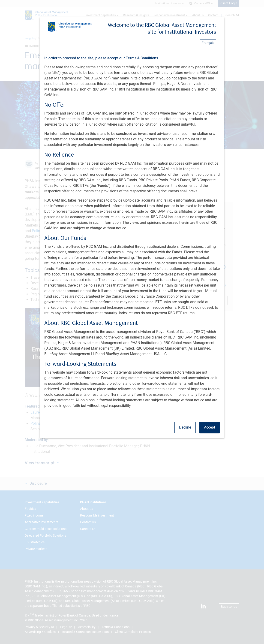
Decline (185, 427)
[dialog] (132, 322)
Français (208, 43)
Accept (210, 427)
